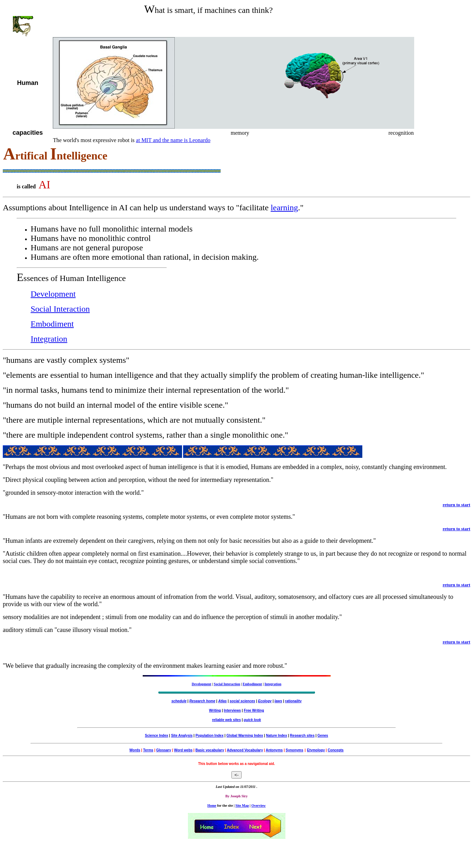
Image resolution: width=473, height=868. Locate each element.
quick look (252, 720)
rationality (293, 701)
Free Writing (254, 710)
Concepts (336, 750)
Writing (215, 710)
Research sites (302, 736)
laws (278, 701)
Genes (323, 736)
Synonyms (295, 750)
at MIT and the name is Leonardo (173, 140)
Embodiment (52, 324)
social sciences (242, 701)
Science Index (156, 736)
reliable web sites (226, 720)
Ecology (265, 701)
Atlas (222, 701)
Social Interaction (60, 309)
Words (135, 750)
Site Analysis (182, 736)
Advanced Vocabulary (245, 750)
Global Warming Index (245, 736)
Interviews (232, 710)
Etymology (316, 750)
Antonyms (274, 750)
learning (285, 208)
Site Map (242, 806)
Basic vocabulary (210, 750)
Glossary (164, 750)
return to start (456, 505)
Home (212, 806)
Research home (202, 701)
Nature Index (277, 736)
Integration (49, 339)
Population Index (210, 736)
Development (53, 294)
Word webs (183, 750)
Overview (258, 806)
